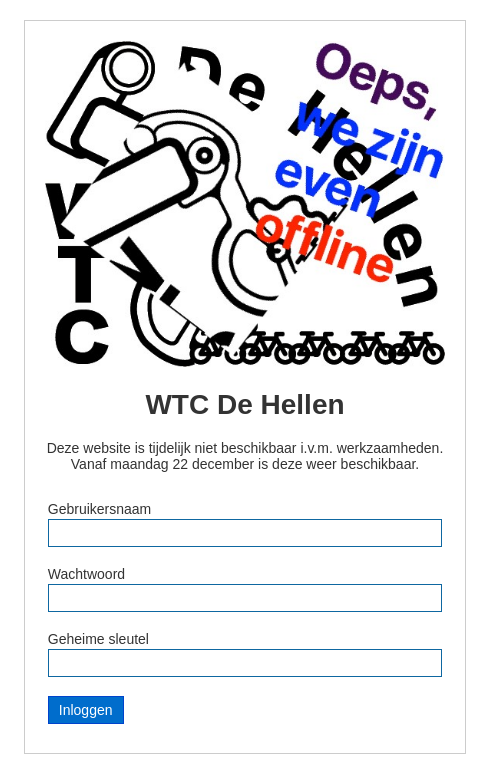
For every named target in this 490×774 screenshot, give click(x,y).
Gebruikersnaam (100, 509)
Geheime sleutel (98, 639)
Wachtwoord (86, 574)
